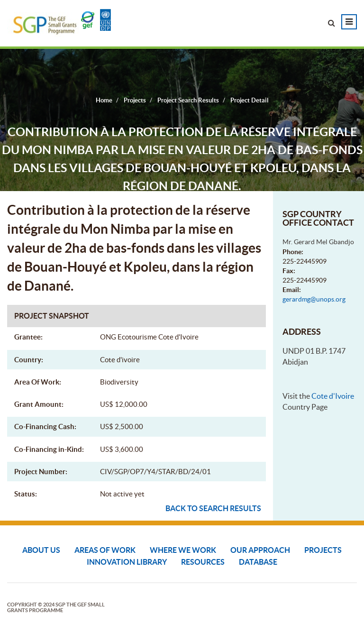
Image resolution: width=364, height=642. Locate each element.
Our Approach (260, 550)
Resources (203, 562)
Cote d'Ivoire (333, 396)
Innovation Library (127, 562)
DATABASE (258, 562)
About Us (41, 550)
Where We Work (183, 550)
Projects (323, 550)
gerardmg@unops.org (314, 299)
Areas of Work (105, 550)
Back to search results (213, 508)
